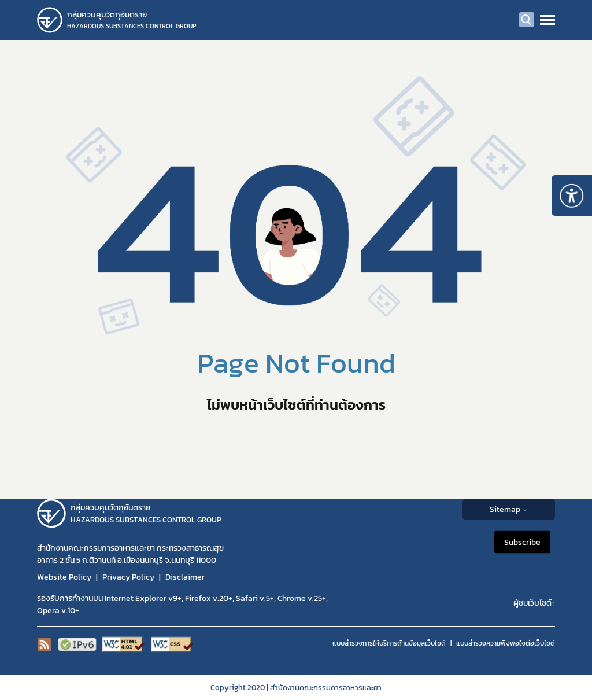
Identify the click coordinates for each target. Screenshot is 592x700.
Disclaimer (185, 577)
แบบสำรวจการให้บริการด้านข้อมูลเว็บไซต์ (389, 643)
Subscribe (522, 542)
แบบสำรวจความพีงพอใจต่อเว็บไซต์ (506, 643)
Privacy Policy (128, 577)
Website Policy (64, 577)
